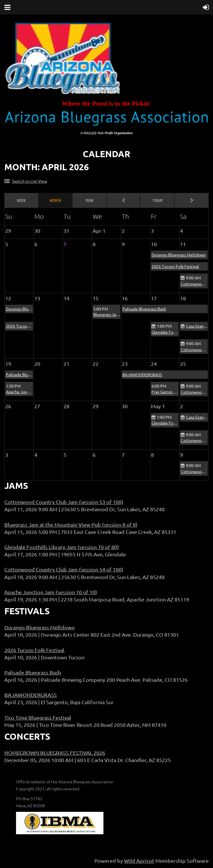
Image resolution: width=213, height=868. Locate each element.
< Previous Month (124, 200)
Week (21, 200)
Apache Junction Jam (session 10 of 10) (51, 592)
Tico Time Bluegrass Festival (38, 717)
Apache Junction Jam (25, 392)
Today (157, 200)
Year (90, 200)
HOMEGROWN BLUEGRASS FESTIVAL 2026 (55, 753)
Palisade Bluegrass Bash (144, 309)
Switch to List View (30, 181)
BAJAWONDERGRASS (142, 374)
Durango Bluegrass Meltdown (179, 255)
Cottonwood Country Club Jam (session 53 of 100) (64, 502)
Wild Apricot (139, 861)
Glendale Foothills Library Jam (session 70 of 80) (62, 547)
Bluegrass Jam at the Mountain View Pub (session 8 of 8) (71, 524)
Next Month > (192, 200)
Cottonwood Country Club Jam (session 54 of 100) (64, 569)
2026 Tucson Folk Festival (175, 266)
